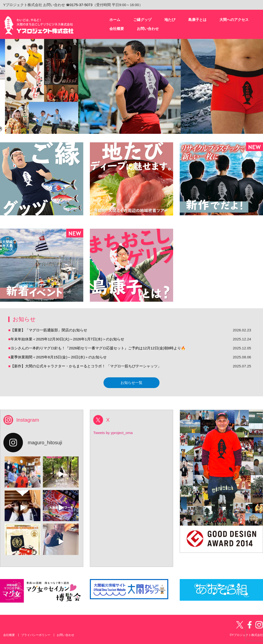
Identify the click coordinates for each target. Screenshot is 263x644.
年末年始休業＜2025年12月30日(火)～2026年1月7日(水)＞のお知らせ (67, 339)
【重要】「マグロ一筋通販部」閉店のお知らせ (49, 330)
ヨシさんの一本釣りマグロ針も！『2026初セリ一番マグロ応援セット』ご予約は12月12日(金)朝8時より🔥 (98, 348)
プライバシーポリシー (36, 635)
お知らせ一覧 (131, 383)
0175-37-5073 (81, 5)
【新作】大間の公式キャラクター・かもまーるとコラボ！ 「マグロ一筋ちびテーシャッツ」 (86, 366)
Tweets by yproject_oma (113, 433)
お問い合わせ (66, 635)
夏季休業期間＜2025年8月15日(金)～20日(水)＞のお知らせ (59, 357)
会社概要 (9, 635)
